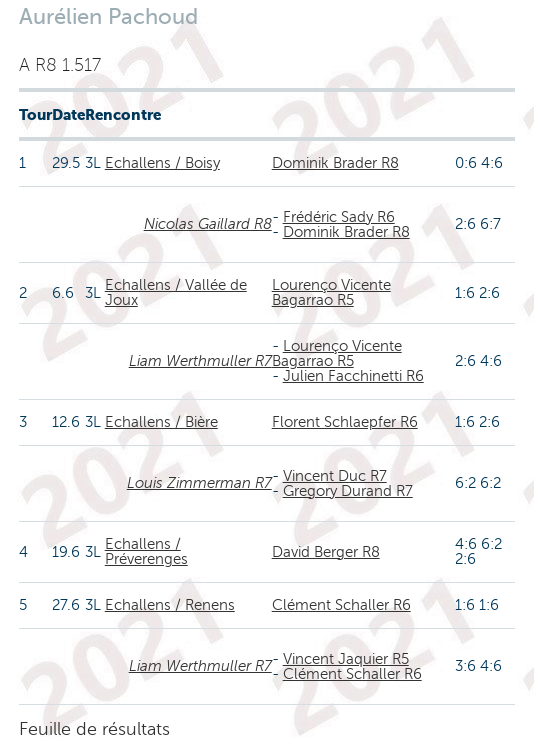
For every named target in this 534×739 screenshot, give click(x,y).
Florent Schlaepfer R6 (345, 422)
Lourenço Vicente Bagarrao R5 (331, 292)
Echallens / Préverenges (146, 551)
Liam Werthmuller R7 (200, 361)
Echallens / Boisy (162, 163)
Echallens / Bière (161, 422)
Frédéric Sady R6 (339, 217)
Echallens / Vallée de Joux (176, 292)
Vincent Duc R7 (335, 476)
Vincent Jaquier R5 (346, 659)
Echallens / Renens (170, 605)
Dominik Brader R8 (335, 163)
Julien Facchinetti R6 (353, 376)
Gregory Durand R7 (348, 491)
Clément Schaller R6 (341, 605)
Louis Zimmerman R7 (199, 483)
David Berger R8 (326, 552)
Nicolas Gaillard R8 (208, 224)
